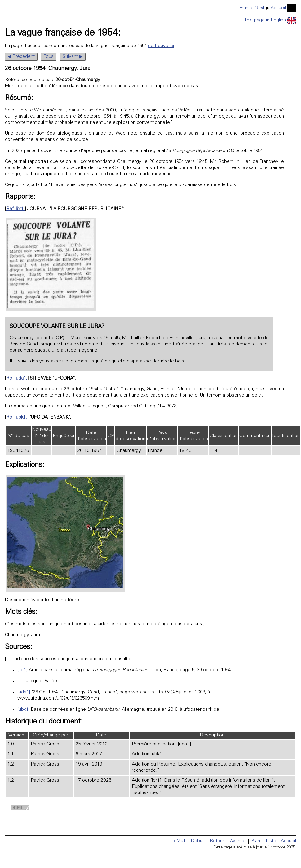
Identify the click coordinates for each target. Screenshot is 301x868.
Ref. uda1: (17, 378)
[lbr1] (22, 670)
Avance (238, 841)
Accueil (278, 8)
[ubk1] (24, 710)
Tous (49, 57)
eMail (179, 841)
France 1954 (252, 8)
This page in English (270, 20)
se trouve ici (161, 46)
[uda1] (24, 692)
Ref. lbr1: (15, 209)
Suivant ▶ (73, 57)
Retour (217, 841)
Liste (271, 841)
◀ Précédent (21, 57)
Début (197, 841)
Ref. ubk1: (17, 417)
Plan (256, 841)
